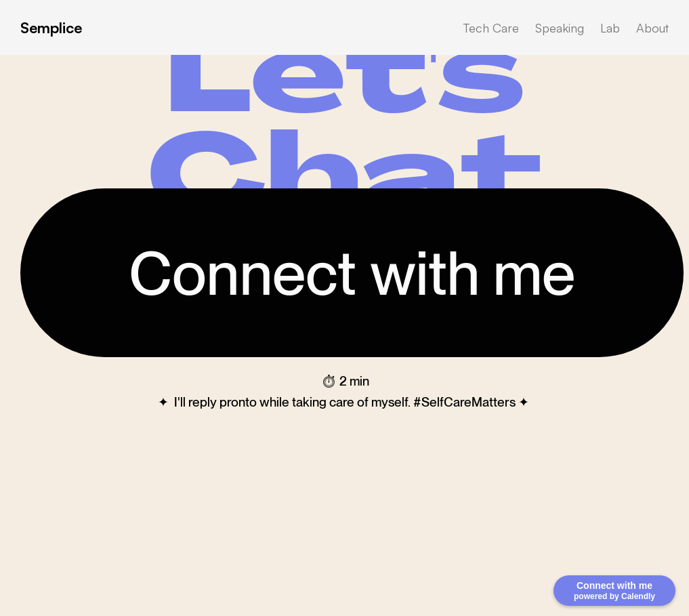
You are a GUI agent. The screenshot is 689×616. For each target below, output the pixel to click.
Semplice (51, 27)
